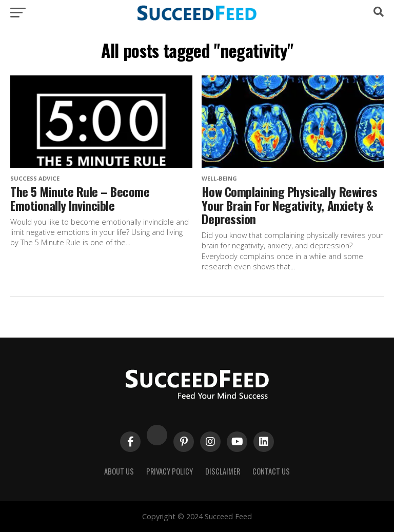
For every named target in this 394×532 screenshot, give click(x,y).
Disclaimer (223, 471)
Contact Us (271, 471)
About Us (119, 471)
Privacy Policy (170, 471)
